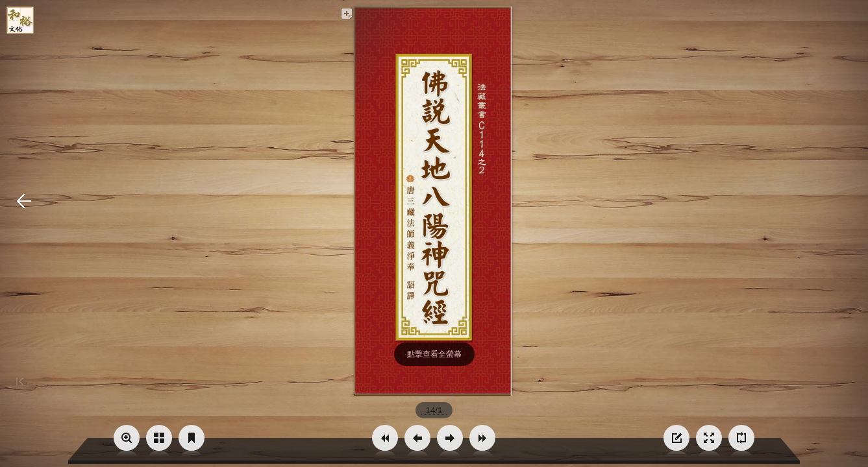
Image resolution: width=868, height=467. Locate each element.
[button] (385, 438)
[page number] (434, 410)
